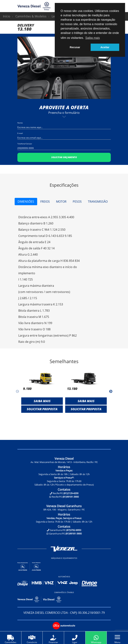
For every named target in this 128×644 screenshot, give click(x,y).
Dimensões (26, 202)
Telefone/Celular (25, 144)
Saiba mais (42, 401)
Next (114, 68)
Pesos (77, 202)
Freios (45, 202)
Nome (20, 123)
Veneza (64, 549)
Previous (15, 68)
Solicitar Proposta (42, 409)
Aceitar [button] (105, 47)
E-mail (20, 133)
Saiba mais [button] (93, 38)
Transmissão (98, 202)
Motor (61, 202)
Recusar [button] (75, 47)
